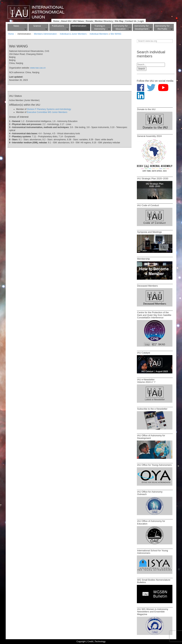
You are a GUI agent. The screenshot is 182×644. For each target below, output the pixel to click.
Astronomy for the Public (162, 27)
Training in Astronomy (100, 27)
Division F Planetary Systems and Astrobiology (49, 109)
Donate (89, 21)
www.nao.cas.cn (38, 68)
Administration (79, 26)
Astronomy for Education (121, 27)
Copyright (81, 642)
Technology (100, 642)
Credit (90, 642)
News (16, 26)
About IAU (66, 21)
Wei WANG (116, 34)
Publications (58, 26)
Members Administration (45, 34)
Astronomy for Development (142, 27)
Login (141, 21)
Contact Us (131, 21)
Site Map (119, 21)
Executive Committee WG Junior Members (47, 112)
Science (37, 26)
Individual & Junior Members (73, 34)
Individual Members (99, 34)
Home (56, 21)
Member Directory (104, 21)
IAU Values (79, 21)
